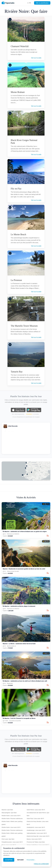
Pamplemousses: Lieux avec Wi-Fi (12, 842)
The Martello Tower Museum (24, 326)
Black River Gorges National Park (24, 142)
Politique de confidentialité (41, 864)
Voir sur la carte (36, 58)
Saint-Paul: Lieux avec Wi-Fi (35, 818)
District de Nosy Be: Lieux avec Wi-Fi (38, 836)
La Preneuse (16, 280)
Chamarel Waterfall (20, 46)
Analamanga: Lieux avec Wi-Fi (36, 830)
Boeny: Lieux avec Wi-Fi (34, 839)
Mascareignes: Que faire (9, 813)
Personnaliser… (31, 860)
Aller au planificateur (42, 3)
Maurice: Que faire (7, 810)
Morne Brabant (18, 92)
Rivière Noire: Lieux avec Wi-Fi (11, 816)
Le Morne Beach (18, 234)
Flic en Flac (16, 189)
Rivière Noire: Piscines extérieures (12, 818)
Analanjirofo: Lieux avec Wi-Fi (36, 827)
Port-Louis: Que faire (8, 839)
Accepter (9, 860)
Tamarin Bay (17, 372)
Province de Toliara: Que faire (36, 842)
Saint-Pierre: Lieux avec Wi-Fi (36, 810)
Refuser (20, 860)
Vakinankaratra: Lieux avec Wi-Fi (37, 833)
